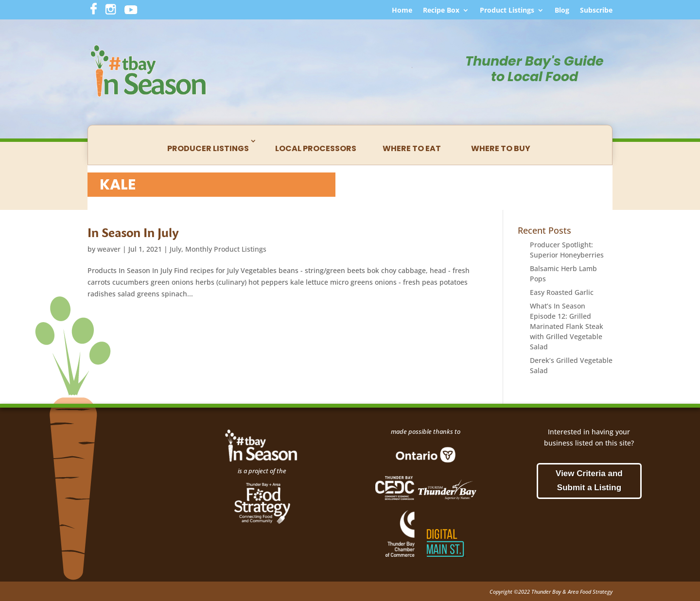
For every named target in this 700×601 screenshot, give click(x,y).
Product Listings (507, 11)
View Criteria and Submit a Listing (589, 481)
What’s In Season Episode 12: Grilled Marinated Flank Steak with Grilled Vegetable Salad (567, 326)
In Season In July (133, 232)
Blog (562, 11)
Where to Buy (501, 148)
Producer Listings (208, 148)
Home (402, 11)
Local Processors (316, 148)
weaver (109, 249)
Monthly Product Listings (226, 249)
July (175, 249)
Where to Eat (412, 148)
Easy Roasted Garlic (562, 292)
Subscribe (596, 11)
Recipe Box (441, 11)
